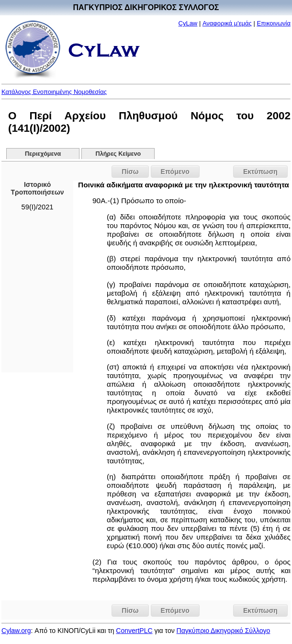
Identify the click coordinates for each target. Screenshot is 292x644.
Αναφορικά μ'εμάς (227, 23)
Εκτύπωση (260, 172)
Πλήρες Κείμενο (118, 154)
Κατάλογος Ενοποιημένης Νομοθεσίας (54, 92)
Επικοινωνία (274, 23)
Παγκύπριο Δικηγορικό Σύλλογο (224, 631)
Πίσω (130, 172)
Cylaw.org (16, 631)
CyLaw (188, 23)
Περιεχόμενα (43, 154)
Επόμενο (175, 172)
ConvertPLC (134, 631)
